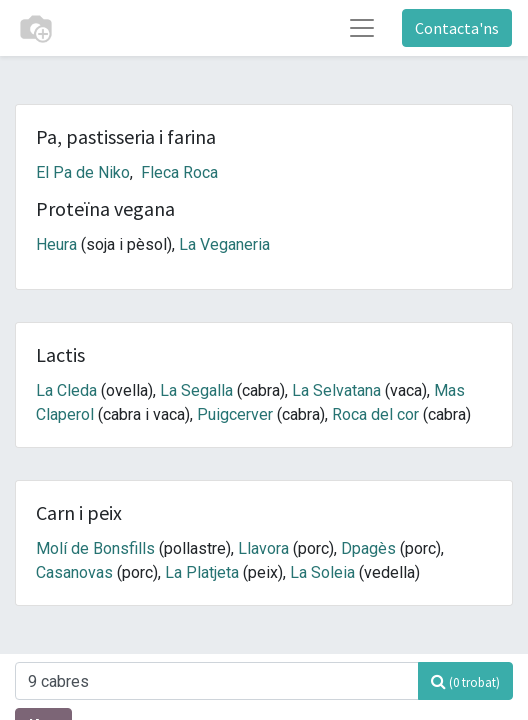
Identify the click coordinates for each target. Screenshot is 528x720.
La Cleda (66, 390)
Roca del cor (375, 414)
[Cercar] (465, 681)
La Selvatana (336, 390)
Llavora (263, 548)
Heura (56, 244)
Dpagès (368, 548)
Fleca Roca (179, 172)
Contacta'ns (457, 28)
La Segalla (196, 390)
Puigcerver (235, 414)
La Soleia (322, 572)
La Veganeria (224, 244)
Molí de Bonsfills (95, 548)
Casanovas (74, 572)
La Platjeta (202, 572)
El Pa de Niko (83, 172)
